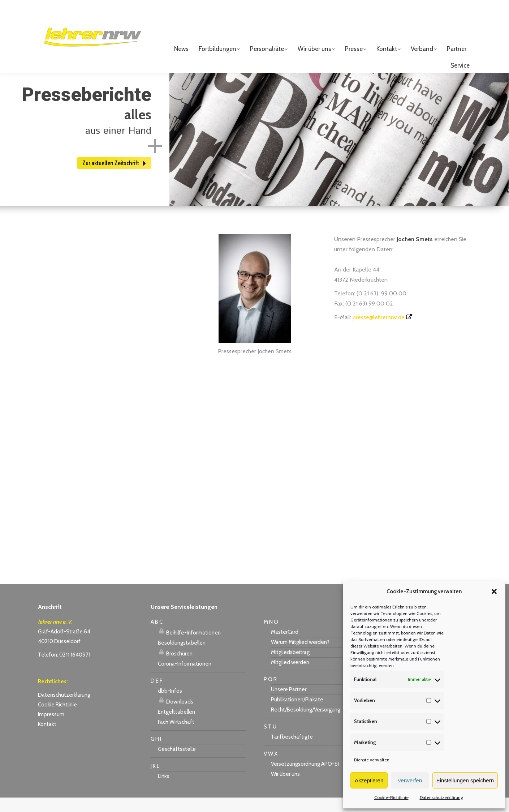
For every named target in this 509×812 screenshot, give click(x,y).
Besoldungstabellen (182, 657)
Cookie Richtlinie (57, 719)
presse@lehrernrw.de (379, 332)
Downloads (176, 715)
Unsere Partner (289, 704)
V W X (271, 768)
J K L (155, 781)
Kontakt (47, 739)
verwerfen (410, 780)
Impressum (51, 729)
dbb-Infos (170, 705)
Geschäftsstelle (177, 764)
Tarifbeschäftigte (292, 751)
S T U (270, 741)
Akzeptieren (369, 780)
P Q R (270, 694)
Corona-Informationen (185, 678)
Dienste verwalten (372, 760)
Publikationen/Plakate (297, 714)
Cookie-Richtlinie (391, 797)
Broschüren (175, 667)
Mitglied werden (290, 677)
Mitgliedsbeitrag (290, 667)
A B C (157, 636)
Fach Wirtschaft (176, 736)
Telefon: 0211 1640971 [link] (64, 669)
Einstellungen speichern (465, 780)
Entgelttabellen (176, 726)
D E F (156, 695)
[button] (494, 591)
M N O (271, 636)
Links (164, 791)
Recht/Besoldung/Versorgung (306, 724)
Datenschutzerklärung (441, 797)
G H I (156, 753)
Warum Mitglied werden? (300, 657)
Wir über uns (285, 789)
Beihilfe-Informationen (189, 646)
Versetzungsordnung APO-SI (305, 778)
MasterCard (285, 646)
